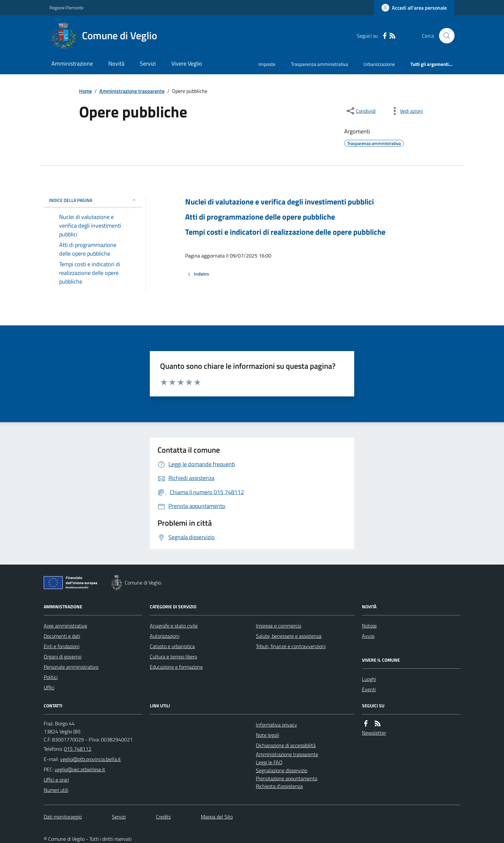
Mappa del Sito (217, 817)
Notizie (369, 626)
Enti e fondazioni (62, 646)
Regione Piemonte (67, 8)
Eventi (369, 689)
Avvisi (368, 636)
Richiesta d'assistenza (279, 786)
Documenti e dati (62, 636)
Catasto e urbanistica (172, 646)
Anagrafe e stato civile (174, 626)
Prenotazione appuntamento (287, 778)
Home (85, 91)
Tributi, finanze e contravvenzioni (291, 646)
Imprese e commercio (279, 626)
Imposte (267, 64)
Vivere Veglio (187, 63)
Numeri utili (56, 790)
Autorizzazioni (165, 636)
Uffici (49, 687)
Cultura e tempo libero (173, 657)
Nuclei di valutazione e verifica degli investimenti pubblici (279, 202)
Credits (163, 817)
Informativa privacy (276, 725)
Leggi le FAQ (269, 762)
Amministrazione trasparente (132, 91)
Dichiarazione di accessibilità (286, 745)
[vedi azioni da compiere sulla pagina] (406, 111)
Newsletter (374, 733)
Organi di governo (63, 657)
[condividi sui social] (361, 111)
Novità (116, 63)
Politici (51, 677)
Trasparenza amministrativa (319, 64)
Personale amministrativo (71, 667)
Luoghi (369, 679)
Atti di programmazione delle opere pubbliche (260, 217)
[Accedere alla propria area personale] (414, 8)
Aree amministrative (65, 626)
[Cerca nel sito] (444, 36)
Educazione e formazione (176, 667)
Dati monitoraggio (63, 817)
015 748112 (78, 749)
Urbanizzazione (379, 64)
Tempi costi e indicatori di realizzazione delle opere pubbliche (285, 232)
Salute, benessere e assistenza (289, 636)
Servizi (148, 63)
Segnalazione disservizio (282, 770)
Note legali (267, 735)
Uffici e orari (56, 780)
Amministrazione (72, 63)
